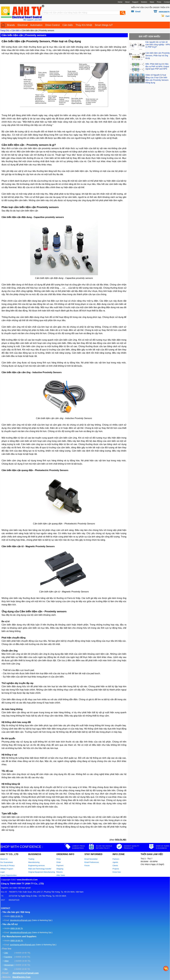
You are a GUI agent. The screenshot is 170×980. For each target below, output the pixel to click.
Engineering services (37, 865)
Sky (6, 969)
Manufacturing (34, 862)
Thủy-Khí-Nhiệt (84, 25)
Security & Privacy (7, 865)
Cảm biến (68, 25)
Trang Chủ (5, 30)
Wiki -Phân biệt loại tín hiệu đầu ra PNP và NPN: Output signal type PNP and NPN (157, 66)
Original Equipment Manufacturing (42, 872)
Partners (116, 859)
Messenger (9, 965)
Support (135, 2)
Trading (31, 859)
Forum (87, 865)
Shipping (60, 869)
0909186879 (164, 12)
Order (59, 862)
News (152, 2)
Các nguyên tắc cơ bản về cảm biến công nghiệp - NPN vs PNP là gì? (158, 44)
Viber (6, 961)
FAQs (59, 859)
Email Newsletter (91, 859)
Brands (11, 25)
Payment (60, 865)
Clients (115, 865)
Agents (115, 862)
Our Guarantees (7, 862)
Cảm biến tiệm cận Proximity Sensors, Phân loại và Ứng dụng (158, 56)
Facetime (8, 957)
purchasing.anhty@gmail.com (23, 945)
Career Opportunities (8, 875)
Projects (116, 869)
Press (159, 2)
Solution (144, 2)
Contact (167, 2)
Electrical (23, 25)
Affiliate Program (7, 869)
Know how (117, 872)
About (127, 2)
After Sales (61, 875)
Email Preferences (92, 862)
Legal (2, 872)
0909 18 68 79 (17, 916)
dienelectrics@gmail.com (21, 920)
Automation (36, 25)
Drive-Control (53, 25)
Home (120, 2)
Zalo (6, 953)
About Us (4, 859)
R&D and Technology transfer (40, 869)
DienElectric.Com (21, 977)
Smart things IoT (104, 25)
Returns (60, 872)
